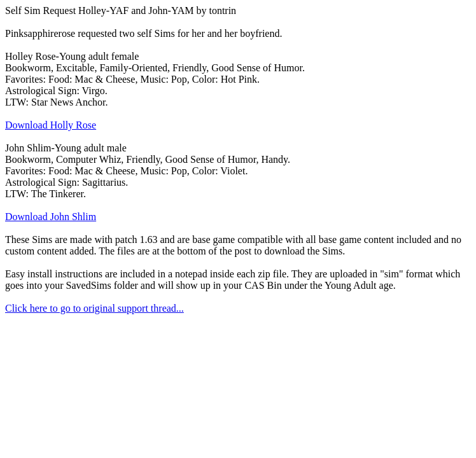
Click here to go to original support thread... (94, 308)
